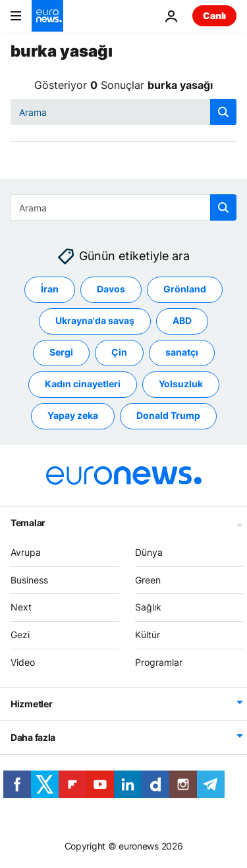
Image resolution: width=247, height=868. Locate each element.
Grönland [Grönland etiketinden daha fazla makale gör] (185, 289)
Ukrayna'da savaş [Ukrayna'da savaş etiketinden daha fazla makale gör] (95, 321)
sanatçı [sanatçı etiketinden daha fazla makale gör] (182, 353)
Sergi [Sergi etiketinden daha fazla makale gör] (61, 353)
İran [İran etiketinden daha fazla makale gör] (50, 289)
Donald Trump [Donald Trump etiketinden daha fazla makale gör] (168, 416)
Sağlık (148, 608)
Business (29, 580)
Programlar (159, 662)
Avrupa (26, 552)
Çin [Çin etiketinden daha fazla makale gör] (119, 353)
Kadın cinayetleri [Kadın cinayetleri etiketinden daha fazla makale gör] (83, 384)
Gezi (20, 635)
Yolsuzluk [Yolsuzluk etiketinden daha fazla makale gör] (181, 384)
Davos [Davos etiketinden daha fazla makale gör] (111, 289)
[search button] (223, 112)
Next (21, 608)
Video (23, 662)
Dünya (149, 552)
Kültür (148, 635)
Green (148, 580)
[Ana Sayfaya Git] (47, 16)
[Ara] (123, 112)
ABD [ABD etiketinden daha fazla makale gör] (182, 321)
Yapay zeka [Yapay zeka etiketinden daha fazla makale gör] (73, 416)
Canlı (214, 15)
